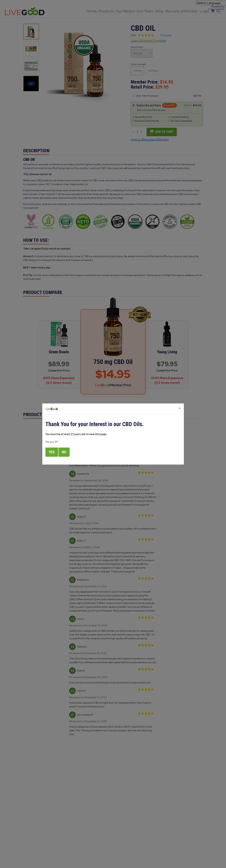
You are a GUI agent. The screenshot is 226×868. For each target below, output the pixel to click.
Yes (52, 452)
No (64, 452)
